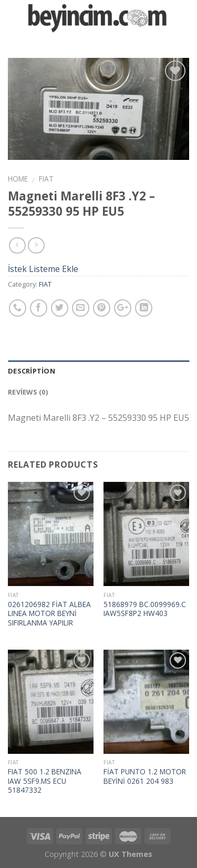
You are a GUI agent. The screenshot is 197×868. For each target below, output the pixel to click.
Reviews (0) (28, 392)
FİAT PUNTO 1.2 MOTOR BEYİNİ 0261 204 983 (145, 776)
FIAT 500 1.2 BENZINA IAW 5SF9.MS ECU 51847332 (45, 781)
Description (32, 371)
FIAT (46, 179)
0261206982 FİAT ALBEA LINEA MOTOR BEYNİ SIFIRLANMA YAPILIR (49, 614)
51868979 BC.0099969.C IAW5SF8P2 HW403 (145, 609)
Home (18, 179)
